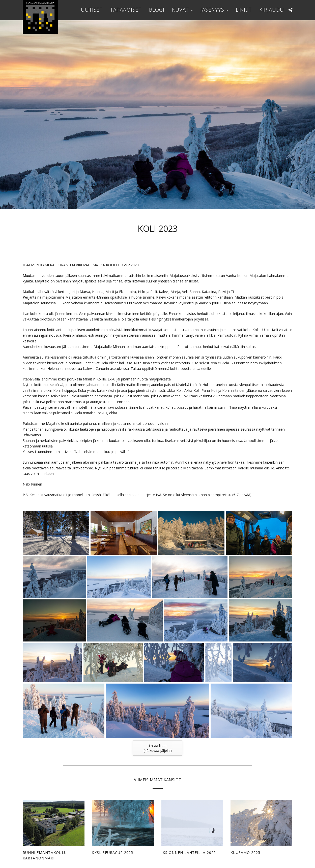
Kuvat (180, 10)
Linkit (244, 10)
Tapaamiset (126, 10)
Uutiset (92, 10)
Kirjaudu (272, 10)
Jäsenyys (212, 10)
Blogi (157, 10)
